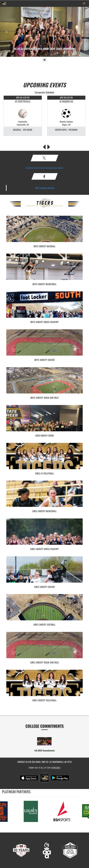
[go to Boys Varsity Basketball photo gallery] (44, 269)
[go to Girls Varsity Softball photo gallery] (44, 609)
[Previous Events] (44, 146)
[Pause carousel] (44, 60)
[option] (23, 116)
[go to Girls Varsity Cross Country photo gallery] (44, 534)
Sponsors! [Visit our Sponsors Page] (56, 768)
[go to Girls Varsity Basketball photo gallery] (44, 496)
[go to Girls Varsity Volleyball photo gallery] (44, 685)
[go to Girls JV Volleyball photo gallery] (44, 458)
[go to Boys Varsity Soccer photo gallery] (44, 344)
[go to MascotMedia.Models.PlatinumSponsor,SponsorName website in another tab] (32, 811)
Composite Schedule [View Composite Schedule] (44, 92)
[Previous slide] (7, 32)
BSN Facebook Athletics (45, 188)
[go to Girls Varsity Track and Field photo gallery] (44, 647)
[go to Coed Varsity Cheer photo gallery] (44, 420)
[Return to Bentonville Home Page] (4, 3)
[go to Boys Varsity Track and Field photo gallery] (44, 382)
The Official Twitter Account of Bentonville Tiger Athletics (44, 168)
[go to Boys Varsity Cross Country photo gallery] (44, 307)
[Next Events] (49, 146)
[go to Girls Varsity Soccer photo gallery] (44, 571)
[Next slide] (82, 32)
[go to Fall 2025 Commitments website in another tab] (44, 741)
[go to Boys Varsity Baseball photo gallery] (44, 231)
